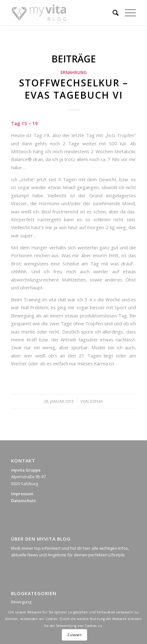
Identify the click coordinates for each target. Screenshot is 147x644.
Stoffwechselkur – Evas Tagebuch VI (73, 89)
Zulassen (74, 635)
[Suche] (112, 13)
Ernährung (74, 73)
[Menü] (127, 13)
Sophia (96, 401)
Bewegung (21, 602)
